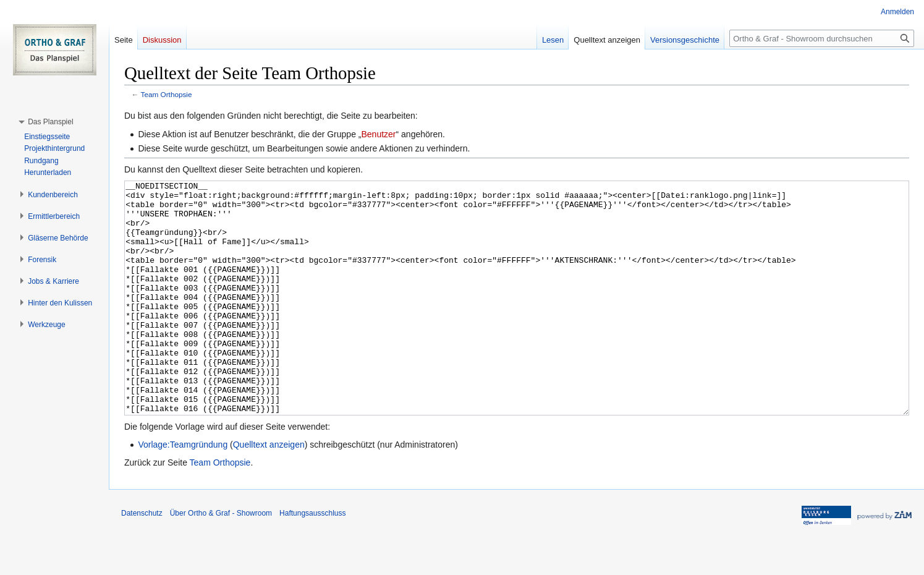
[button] (50, 122)
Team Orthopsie (167, 94)
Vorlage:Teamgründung (183, 491)
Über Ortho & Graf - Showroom (221, 560)
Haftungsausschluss (312, 560)
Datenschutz (142, 560)
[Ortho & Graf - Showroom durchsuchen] (822, 38)
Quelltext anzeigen (269, 491)
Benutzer (378, 134)
